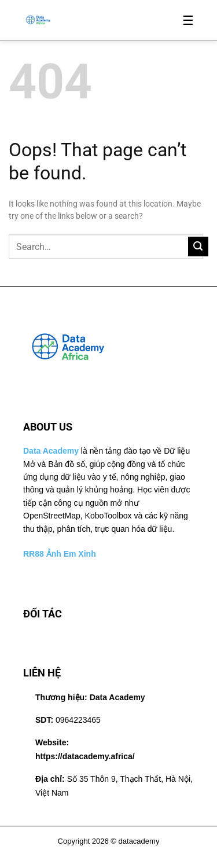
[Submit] (198, 247)
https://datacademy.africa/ (85, 756)
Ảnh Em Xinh (71, 554)
